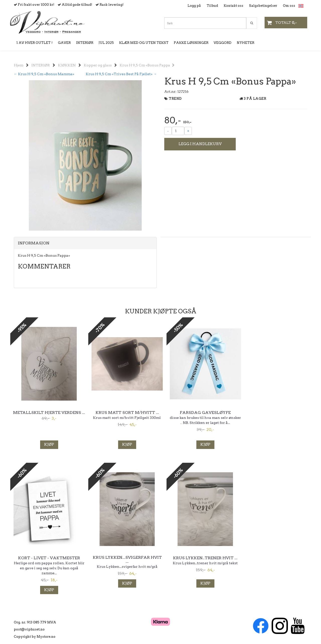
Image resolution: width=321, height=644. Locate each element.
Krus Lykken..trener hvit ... (123, 558)
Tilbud (212, 6)
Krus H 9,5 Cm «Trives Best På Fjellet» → (121, 74)
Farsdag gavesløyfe (198, 413)
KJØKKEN (67, 65)
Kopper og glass (98, 65)
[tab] (85, 243)
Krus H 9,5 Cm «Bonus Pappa (147, 65)
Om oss (289, 6)
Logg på (194, 6)
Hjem (19, 65)
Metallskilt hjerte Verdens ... (48, 414)
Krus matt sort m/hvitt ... (123, 413)
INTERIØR (41, 65)
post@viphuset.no (29, 623)
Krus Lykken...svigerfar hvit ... (48, 560)
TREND (175, 99)
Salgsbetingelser (263, 6)
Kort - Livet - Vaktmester (273, 413)
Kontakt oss (233, 6)
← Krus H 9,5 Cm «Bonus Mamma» (44, 74)
